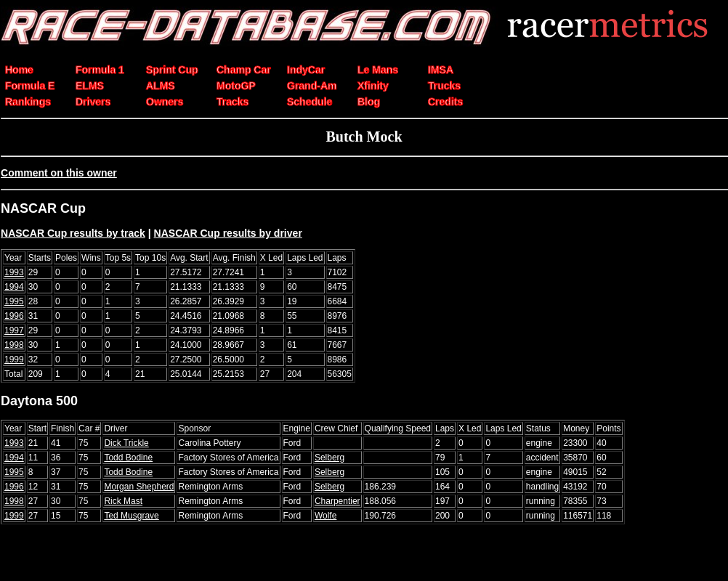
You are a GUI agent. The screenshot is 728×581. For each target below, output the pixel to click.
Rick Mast (123, 501)
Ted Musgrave (131, 516)
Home (19, 70)
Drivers (93, 102)
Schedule (310, 102)
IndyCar (306, 70)
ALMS (161, 86)
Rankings (28, 102)
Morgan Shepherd (139, 487)
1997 (14, 330)
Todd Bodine (128, 458)
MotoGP (236, 86)
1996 (14, 316)
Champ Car (244, 70)
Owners (165, 102)
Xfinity (373, 86)
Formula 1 (100, 70)
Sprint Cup (172, 70)
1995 (14, 301)
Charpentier (337, 501)
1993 (14, 272)
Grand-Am (312, 86)
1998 (14, 345)
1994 (14, 287)
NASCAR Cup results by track (73, 233)
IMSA (441, 70)
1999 (14, 359)
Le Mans (378, 70)
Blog (369, 102)
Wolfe (325, 516)
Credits (445, 102)
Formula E (30, 86)
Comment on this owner (59, 173)
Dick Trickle (126, 443)
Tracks (232, 102)
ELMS (90, 86)
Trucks (444, 86)
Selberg (329, 458)
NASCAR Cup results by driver (228, 233)
